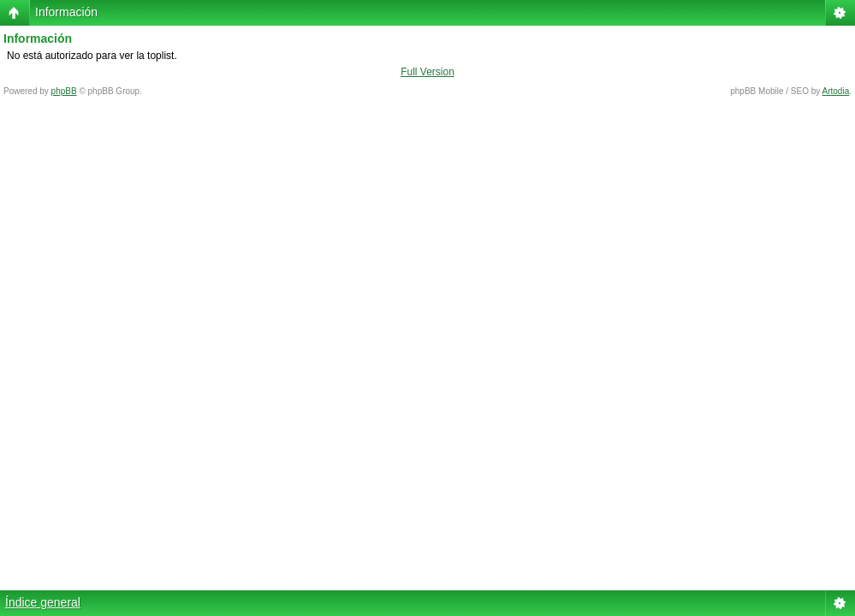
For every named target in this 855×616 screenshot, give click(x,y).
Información (66, 12)
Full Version (427, 72)
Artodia (836, 91)
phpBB (64, 91)
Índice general (43, 602)
